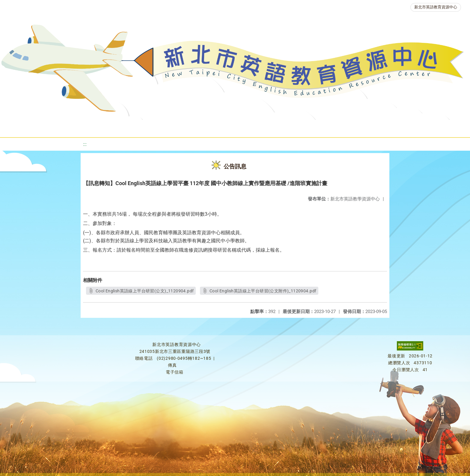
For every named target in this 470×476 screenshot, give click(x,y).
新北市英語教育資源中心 (436, 7)
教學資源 (128, 127)
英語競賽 (279, 127)
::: (85, 144)
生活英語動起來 (358, 127)
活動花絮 (436, 127)
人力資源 (315, 127)
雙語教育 (400, 127)
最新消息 (63, 127)
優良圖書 (207, 127)
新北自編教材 (168, 127)
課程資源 (92, 127)
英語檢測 (243, 127)
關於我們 (27, 127)
